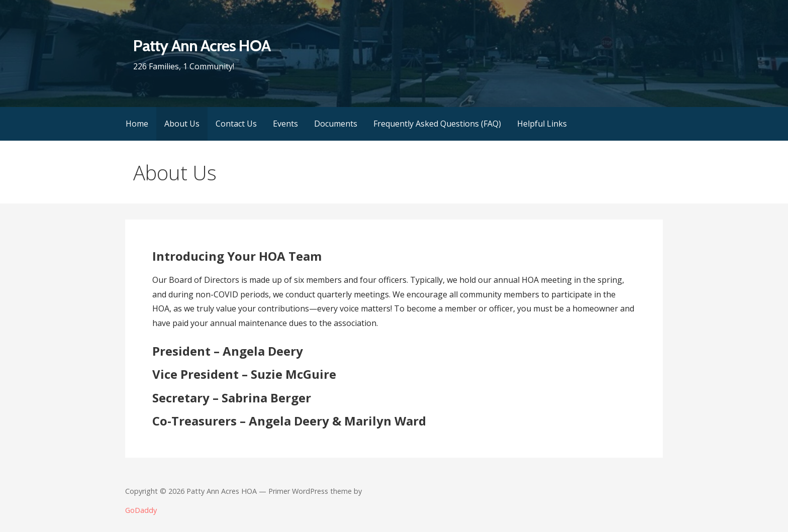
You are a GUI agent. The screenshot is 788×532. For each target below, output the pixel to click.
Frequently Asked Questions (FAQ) (437, 124)
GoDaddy (141, 510)
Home (137, 124)
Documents (336, 124)
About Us (182, 124)
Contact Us (236, 124)
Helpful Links (542, 124)
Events (285, 124)
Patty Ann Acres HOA (202, 45)
